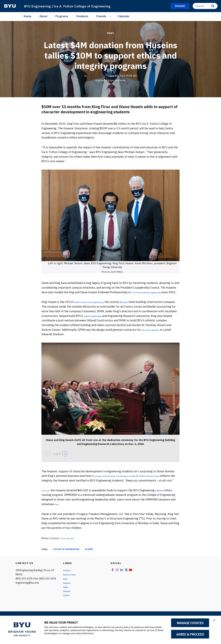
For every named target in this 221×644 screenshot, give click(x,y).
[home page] (10, 6)
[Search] (205, 6)
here (57, 513)
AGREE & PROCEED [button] (190, 634)
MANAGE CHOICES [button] (190, 623)
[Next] (65, 458)
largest (138, 307)
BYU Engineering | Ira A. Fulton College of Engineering (76, 6)
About (43, 16)
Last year (47, 499)
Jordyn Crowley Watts (98, 76)
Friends (101, 16)
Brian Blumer (69, 548)
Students (82, 16)
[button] (215, 622)
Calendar (123, 16)
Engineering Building (115, 320)
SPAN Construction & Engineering (94, 307)
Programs (62, 16)
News (110, 33)
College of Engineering (66, 559)
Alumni (89, 559)
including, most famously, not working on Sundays (124, 480)
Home (28, 16)
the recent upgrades (159, 334)
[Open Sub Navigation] (110, 16)
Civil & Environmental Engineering (152, 292)
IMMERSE (164, 499)
